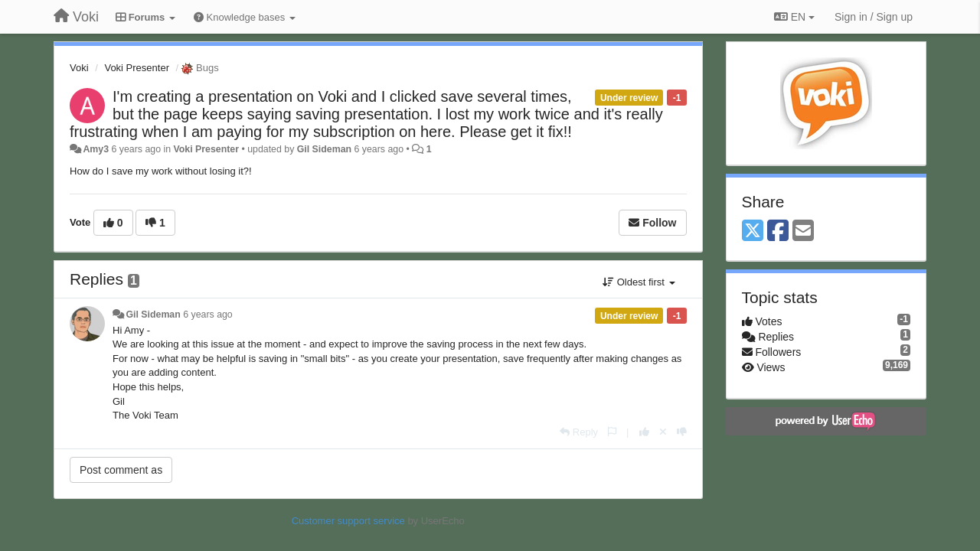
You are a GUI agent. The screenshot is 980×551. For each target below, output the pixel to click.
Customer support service (348, 521)
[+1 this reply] (644, 432)
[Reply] (579, 432)
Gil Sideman (324, 149)
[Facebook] (778, 231)
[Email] (803, 231)
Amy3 (96, 149)
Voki (79, 68)
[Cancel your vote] (663, 432)
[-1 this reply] (682, 432)
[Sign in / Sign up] (874, 17)
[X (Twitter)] (753, 231)
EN (794, 17)
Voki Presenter (137, 68)
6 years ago (208, 315)
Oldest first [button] (639, 282)
